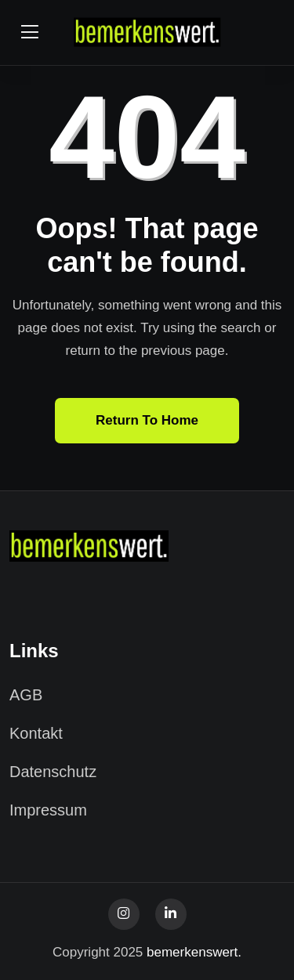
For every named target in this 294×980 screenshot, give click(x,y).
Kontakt (36, 733)
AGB (26, 695)
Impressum (48, 810)
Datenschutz (53, 772)
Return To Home (147, 420)
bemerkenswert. (194, 952)
